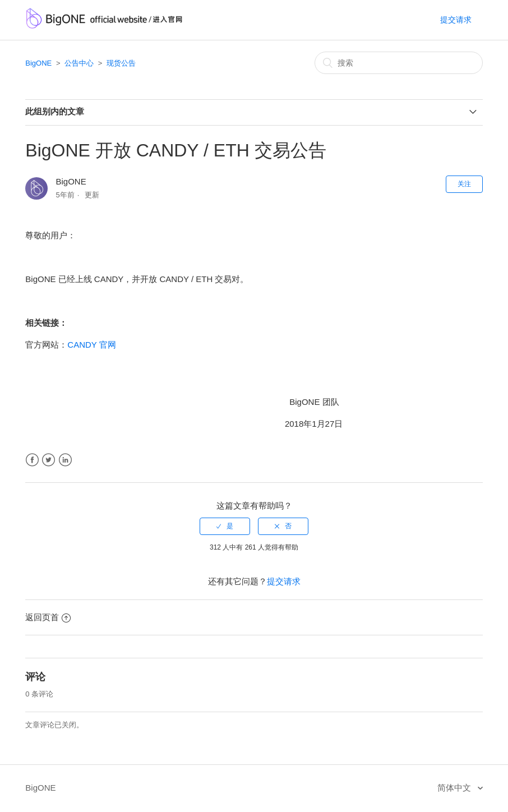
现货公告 (121, 63)
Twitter (49, 460)
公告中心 (79, 63)
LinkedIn (65, 460)
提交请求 (456, 20)
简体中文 (455, 788)
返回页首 (48, 617)
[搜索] (399, 63)
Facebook (32, 460)
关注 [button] (464, 184)
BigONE (38, 63)
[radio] (225, 526)
